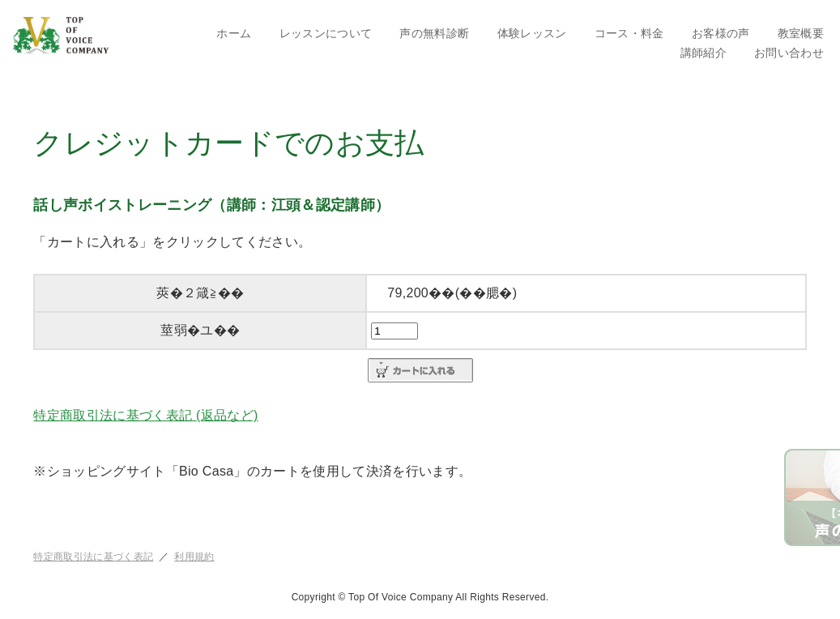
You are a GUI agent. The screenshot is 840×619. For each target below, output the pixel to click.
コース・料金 (629, 33)
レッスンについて (326, 33)
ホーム (234, 33)
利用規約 (194, 557)
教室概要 (801, 33)
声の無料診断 (434, 33)
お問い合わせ (789, 53)
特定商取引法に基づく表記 (93, 557)
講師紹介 (704, 53)
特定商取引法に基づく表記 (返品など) (145, 415)
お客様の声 (721, 33)
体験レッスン (532, 33)
